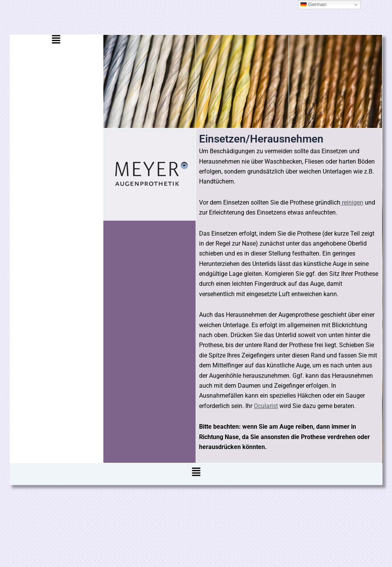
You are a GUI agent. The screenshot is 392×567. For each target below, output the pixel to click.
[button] (56, 41)
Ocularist (266, 406)
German (314, 5)
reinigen (352, 202)
